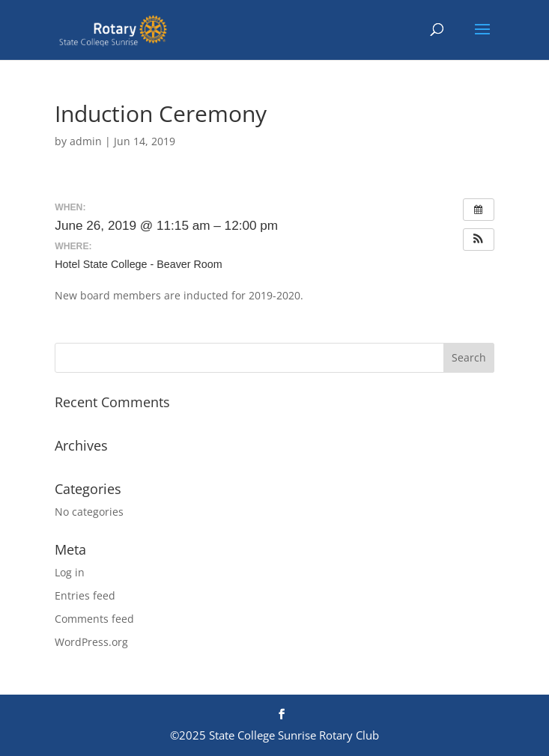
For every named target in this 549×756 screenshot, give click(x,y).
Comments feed (94, 619)
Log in (70, 572)
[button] (479, 240)
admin (86, 141)
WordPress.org (91, 642)
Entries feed (85, 595)
